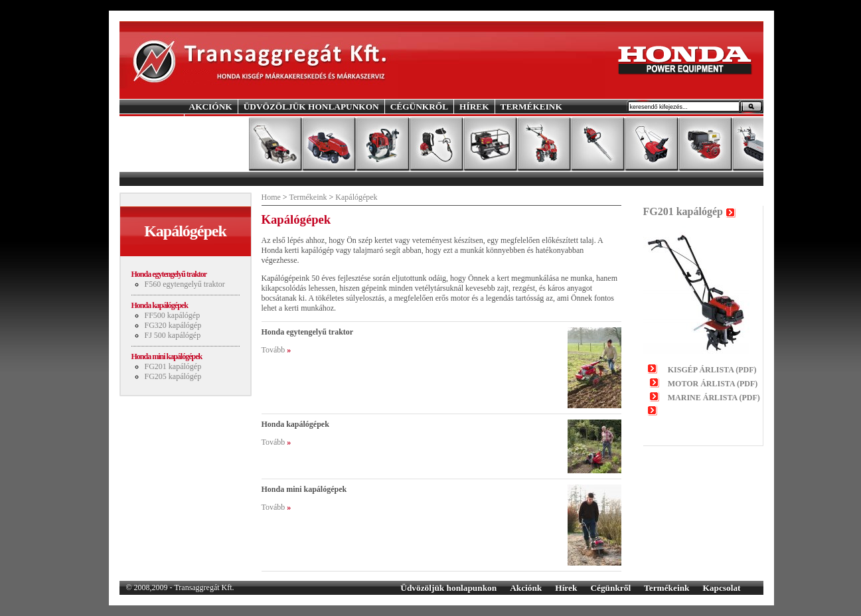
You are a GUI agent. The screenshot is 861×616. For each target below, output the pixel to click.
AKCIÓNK (211, 107)
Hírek (566, 588)
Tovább (274, 350)
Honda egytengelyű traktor (169, 274)
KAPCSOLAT (217, 120)
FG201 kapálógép (173, 366)
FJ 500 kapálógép (173, 335)
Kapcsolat (721, 588)
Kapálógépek (356, 197)
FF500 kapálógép (173, 315)
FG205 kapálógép (173, 376)
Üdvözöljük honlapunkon (448, 588)
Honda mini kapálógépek (167, 356)
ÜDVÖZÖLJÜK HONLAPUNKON (311, 107)
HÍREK (474, 107)
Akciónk (526, 588)
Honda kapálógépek (160, 305)
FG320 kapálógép (173, 325)
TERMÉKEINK (531, 107)
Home (271, 197)
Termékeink (308, 197)
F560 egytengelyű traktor (185, 284)
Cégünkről (610, 588)
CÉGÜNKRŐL (419, 107)
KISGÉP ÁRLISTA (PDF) (712, 370)
